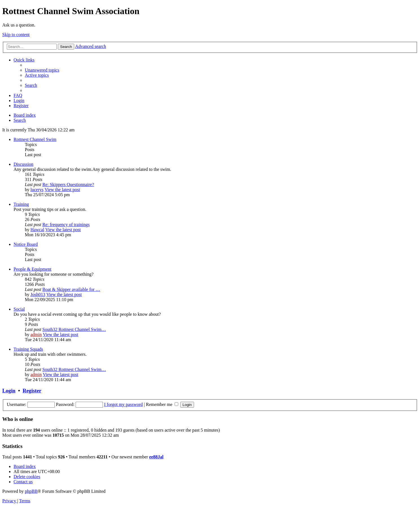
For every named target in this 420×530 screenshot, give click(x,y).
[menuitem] (42, 70)
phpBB (31, 491)
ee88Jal (156, 457)
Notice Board (26, 244)
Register (32, 391)
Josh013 (38, 294)
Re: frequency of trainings (66, 225)
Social (19, 309)
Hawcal (37, 230)
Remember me (162, 404)
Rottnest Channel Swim (35, 139)
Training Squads (28, 349)
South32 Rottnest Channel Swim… (74, 329)
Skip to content (16, 35)
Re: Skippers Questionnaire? (68, 185)
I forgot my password (123, 404)
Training (21, 204)
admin (36, 334)
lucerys (37, 190)
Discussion (23, 164)
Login (9, 391)
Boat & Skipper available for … (71, 289)
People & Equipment (32, 269)
